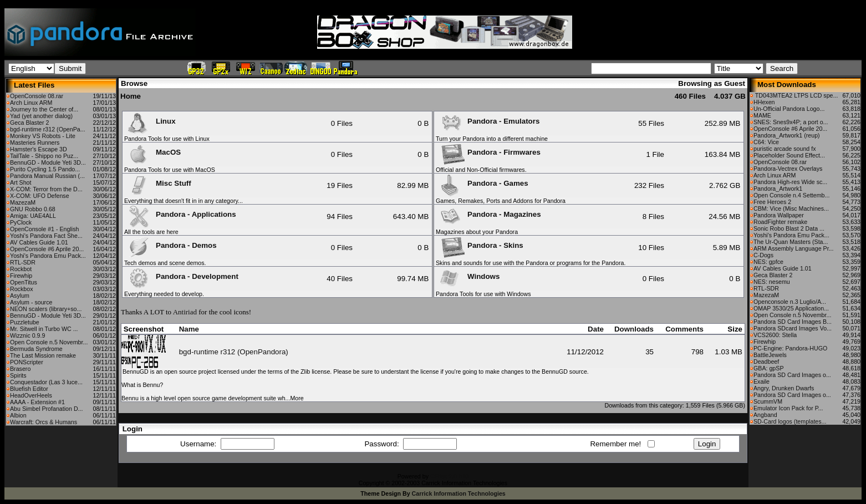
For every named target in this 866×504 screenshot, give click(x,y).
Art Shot (21, 182)
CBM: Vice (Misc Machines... (791, 208)
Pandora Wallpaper (779, 215)
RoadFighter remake (780, 222)
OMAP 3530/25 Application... (791, 308)
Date (596, 329)
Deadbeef (766, 362)
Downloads (634, 329)
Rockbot (21, 269)
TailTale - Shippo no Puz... (44, 156)
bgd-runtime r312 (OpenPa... (48, 129)
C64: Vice (766, 142)
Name (189, 329)
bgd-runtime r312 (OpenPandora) (234, 352)
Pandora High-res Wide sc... (790, 182)
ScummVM (768, 401)
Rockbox (21, 289)
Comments (684, 329)
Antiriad (185, 312)
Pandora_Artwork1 (778, 189)
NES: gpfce (768, 262)
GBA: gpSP (769, 368)
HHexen (764, 102)
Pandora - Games (483, 183)
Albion (18, 415)
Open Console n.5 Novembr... (49, 342)
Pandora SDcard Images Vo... (793, 328)
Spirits (18, 375)
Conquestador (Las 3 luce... (46, 382)
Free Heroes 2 (772, 202)
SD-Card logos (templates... (790, 421)
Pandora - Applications (181, 214)
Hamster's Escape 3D (39, 149)
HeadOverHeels (31, 395)
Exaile (761, 381)
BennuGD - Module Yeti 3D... (48, 162)
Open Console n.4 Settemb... (791, 195)
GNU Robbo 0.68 (33, 209)
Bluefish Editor (29, 389)
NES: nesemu (772, 282)
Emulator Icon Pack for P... (788, 408)
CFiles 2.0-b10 (449, 476)
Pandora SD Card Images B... (793, 322)
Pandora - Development (182, 276)
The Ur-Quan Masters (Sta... (791, 242)
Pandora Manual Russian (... (47, 176)
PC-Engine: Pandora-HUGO (790, 348)
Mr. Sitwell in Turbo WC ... (44, 329)
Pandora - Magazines (489, 214)
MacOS (153, 152)
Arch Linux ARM (31, 103)
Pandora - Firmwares (489, 152)
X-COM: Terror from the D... (46, 189)
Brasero (20, 369)
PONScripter (27, 362)
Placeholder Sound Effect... (789, 155)
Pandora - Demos (171, 245)
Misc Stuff (158, 183)
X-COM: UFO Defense (40, 196)
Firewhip (21, 276)
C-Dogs (763, 255)
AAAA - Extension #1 (37, 402)
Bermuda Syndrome (36, 349)
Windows (468, 276)
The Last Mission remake (43, 355)
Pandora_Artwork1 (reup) (787, 135)
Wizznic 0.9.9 (27, 335)
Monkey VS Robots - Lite (43, 136)
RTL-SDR (23, 262)
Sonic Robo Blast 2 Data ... (789, 228)
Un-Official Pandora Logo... (789, 109)
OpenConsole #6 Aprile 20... (47, 249)
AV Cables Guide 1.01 (39, 242)
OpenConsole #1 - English (44, 229)
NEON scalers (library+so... (46, 309)
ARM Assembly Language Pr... (794, 248)
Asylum (20, 296)
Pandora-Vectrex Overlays (788, 169)
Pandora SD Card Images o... (792, 375)
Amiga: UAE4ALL (33, 216)
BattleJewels (770, 355)
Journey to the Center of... (44, 109)
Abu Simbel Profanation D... (47, 409)
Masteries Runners (35, 142)
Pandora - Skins (480, 245)
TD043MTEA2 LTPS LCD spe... (796, 95)
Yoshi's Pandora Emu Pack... (48, 256)
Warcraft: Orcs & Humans (44, 422)
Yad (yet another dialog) (41, 116)
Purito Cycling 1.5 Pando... (45, 169)
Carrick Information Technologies (459, 493)
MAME (762, 115)
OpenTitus (24, 282)
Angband (765, 415)
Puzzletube (25, 322)
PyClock (21, 222)
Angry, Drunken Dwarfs (784, 388)
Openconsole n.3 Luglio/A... (790, 302)
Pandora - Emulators (488, 121)
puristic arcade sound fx (785, 149)
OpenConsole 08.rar (37, 96)
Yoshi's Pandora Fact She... (46, 236)
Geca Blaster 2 (29, 123)
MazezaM (23, 202)
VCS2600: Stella (775, 335)
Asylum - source (31, 302)
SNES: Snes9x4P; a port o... (791, 122)
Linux (151, 121)
